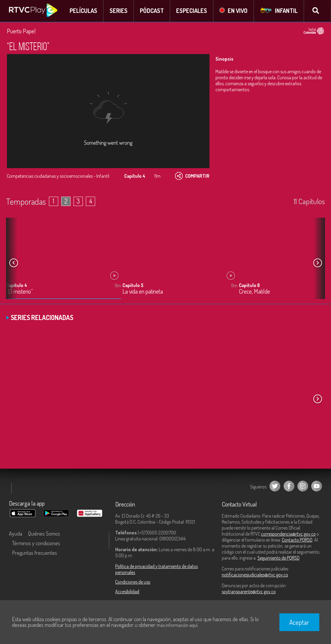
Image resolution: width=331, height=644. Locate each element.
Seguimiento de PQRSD (278, 558)
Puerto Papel (21, 32)
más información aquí (177, 625)
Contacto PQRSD (297, 540)
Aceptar (299, 622)
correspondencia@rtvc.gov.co (288, 534)
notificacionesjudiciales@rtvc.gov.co (255, 575)
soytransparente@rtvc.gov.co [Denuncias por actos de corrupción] (249, 592)
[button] (317, 263)
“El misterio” (19, 292)
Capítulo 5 (133, 286)
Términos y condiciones (36, 543)
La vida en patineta (143, 292)
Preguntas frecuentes (35, 553)
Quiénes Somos (44, 534)
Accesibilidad (127, 592)
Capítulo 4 (17, 286)
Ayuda (16, 534)
